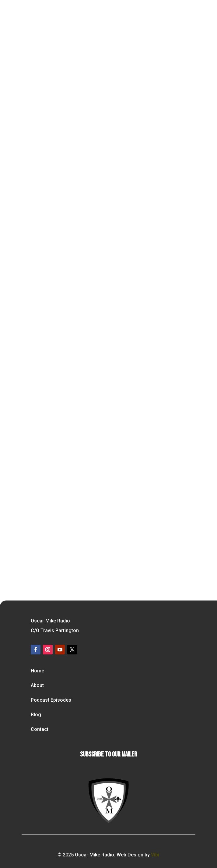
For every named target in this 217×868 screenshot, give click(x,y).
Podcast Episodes (51, 700)
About (37, 685)
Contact (40, 729)
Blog (36, 715)
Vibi (155, 855)
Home (37, 671)
